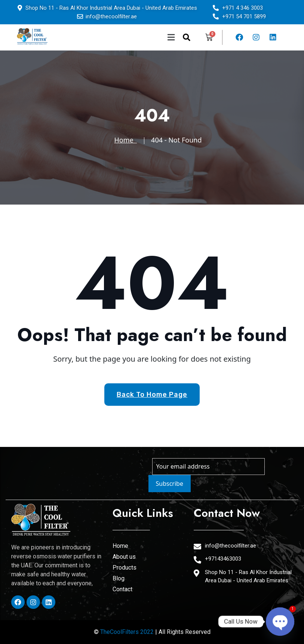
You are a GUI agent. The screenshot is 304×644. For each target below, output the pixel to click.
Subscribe (170, 484)
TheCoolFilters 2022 (127, 632)
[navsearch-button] (187, 37)
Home (126, 140)
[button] (127, 38)
